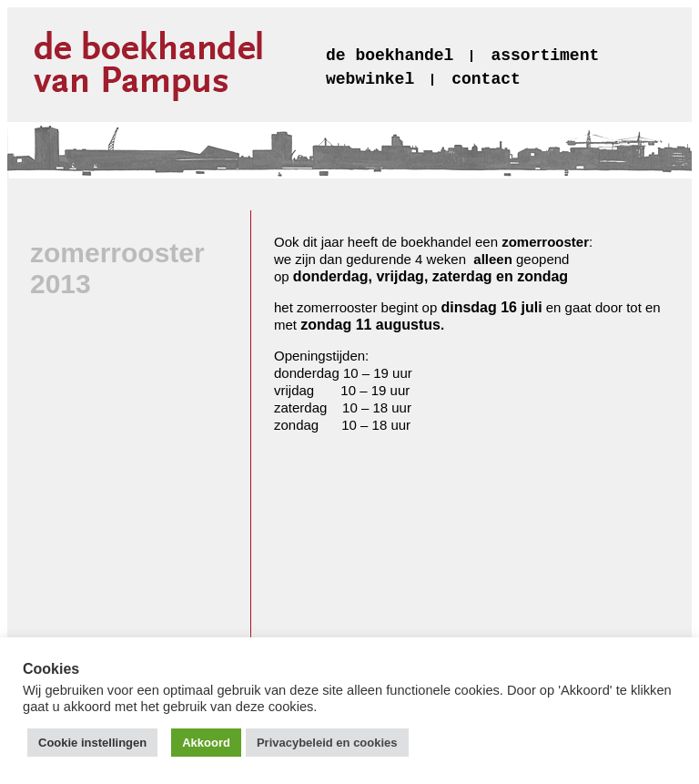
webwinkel (370, 79)
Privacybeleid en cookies (327, 743)
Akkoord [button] (206, 743)
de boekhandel (390, 56)
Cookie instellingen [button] (92, 743)
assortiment (545, 56)
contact (486, 79)
